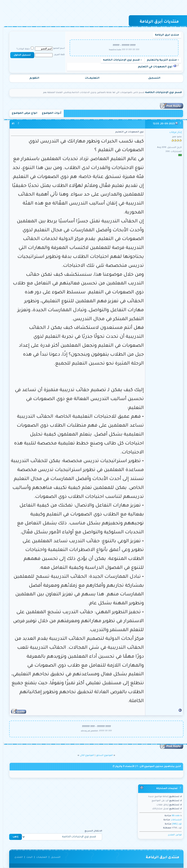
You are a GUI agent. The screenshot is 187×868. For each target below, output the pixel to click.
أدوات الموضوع (49, 113)
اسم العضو (56, 48)
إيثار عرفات (173, 133)
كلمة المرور (57, 55)
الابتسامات (173, 820)
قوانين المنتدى (172, 835)
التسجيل (151, 78)
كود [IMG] (174, 824)
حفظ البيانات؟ (22, 49)
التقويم (32, 78)
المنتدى (16, 857)
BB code (173, 816)
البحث (27, 857)
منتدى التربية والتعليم (159, 60)
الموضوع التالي (84, 756)
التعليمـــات (89, 78)
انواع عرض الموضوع (22, 113)
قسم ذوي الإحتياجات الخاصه (118, 60)
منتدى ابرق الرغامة (164, 35)
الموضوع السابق (102, 756)
